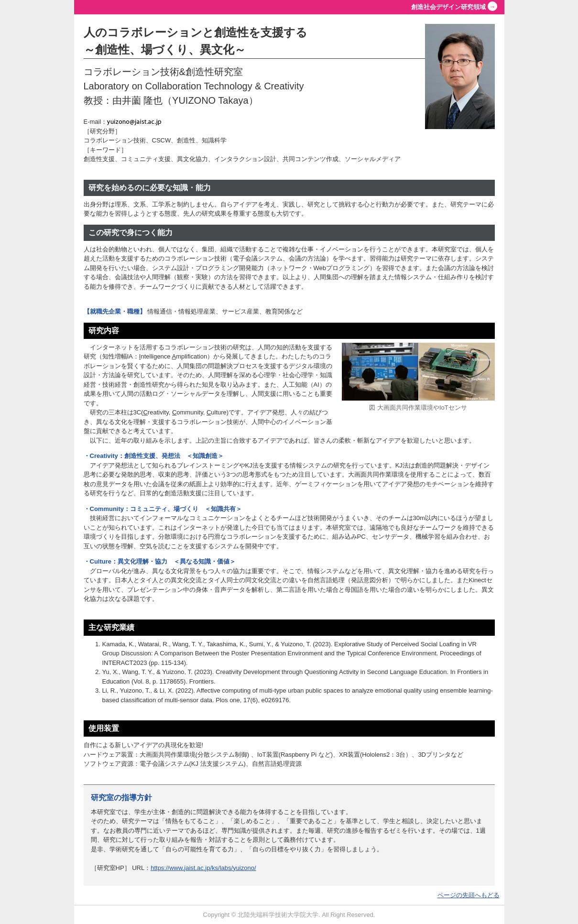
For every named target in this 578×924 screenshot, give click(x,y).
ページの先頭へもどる (469, 895)
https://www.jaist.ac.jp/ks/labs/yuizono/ (203, 868)
